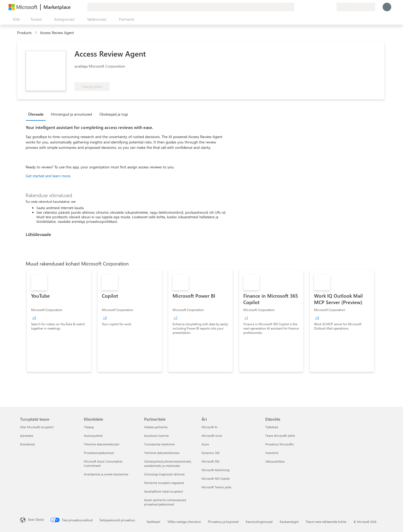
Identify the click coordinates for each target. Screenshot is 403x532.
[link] (59, 321)
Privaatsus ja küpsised (223, 522)
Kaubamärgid (289, 522)
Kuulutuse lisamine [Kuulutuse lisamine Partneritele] (156, 436)
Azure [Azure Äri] (205, 444)
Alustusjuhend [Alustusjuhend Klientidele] (93, 436)
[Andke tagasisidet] (313, 7)
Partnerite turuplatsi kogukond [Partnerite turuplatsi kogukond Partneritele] (164, 483)
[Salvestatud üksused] (326, 7)
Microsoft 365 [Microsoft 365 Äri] (210, 461)
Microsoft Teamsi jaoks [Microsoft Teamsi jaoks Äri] (217, 487)
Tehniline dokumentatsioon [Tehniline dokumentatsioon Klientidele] (102, 444)
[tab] (37, 114)
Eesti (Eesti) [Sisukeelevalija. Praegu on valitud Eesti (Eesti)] (36, 519)
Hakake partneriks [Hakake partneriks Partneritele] (156, 427)
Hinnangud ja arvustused (71, 114)
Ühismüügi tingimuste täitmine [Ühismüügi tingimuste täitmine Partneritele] (164, 474)
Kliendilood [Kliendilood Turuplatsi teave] (27, 444)
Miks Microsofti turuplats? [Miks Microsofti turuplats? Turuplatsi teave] (37, 427)
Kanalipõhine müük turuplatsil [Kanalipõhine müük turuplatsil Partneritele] (164, 491)
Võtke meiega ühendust (184, 522)
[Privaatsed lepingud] (332, 7)
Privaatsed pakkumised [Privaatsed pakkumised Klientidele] (99, 453)
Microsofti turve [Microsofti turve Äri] (212, 436)
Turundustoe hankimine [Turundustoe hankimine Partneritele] (159, 444)
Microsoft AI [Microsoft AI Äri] (209, 427)
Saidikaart (153, 522)
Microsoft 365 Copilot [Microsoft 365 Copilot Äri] (216, 479)
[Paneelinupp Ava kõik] (15, 19)
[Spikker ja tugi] (319, 7)
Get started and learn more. (48, 176)
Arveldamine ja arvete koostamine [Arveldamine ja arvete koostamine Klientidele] (106, 474)
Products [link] (24, 33)
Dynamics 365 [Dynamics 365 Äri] (211, 453)
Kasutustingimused (259, 522)
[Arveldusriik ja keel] (356, 7)
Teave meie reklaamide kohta (326, 522)
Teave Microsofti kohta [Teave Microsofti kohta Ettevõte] (280, 436)
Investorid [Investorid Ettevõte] (272, 453)
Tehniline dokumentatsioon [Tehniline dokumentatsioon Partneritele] (162, 453)
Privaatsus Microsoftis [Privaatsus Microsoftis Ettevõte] (280, 444)
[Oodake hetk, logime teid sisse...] (387, 7)
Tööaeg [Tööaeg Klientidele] (89, 427)
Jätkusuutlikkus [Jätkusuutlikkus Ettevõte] (275, 461)
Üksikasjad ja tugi (114, 114)
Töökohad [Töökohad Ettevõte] (272, 427)
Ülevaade (36, 114)
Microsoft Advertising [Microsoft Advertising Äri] (215, 470)
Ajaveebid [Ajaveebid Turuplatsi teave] (27, 436)
